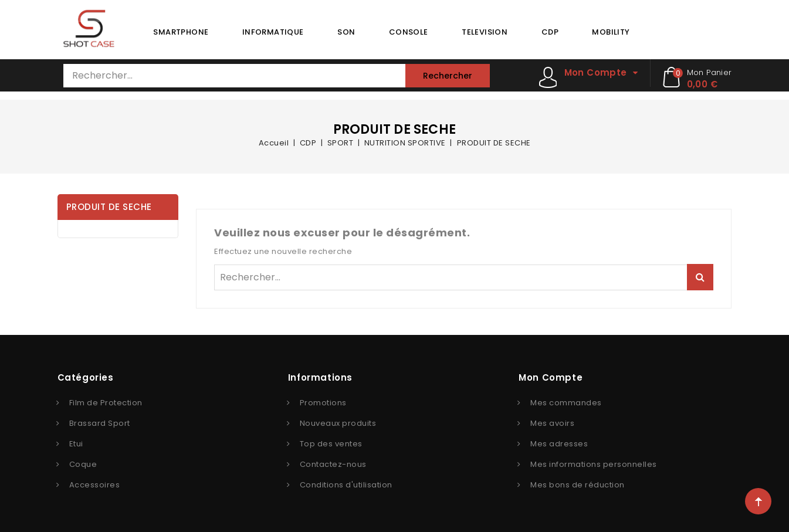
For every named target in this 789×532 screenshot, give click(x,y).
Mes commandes (566, 403)
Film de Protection (106, 403)
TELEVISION (485, 32)
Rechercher (448, 76)
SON (346, 32)
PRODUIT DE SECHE (109, 207)
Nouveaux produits (338, 423)
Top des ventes (331, 444)
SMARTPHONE (181, 32)
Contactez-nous (333, 464)
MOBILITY (611, 32)
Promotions (323, 403)
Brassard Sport (100, 423)
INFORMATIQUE (273, 32)
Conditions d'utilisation (346, 485)
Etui (76, 444)
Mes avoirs (552, 423)
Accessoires (95, 485)
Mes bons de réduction (578, 485)
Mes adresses (559, 444)
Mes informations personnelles (594, 464)
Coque (83, 464)
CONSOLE (409, 32)
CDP (550, 32)
